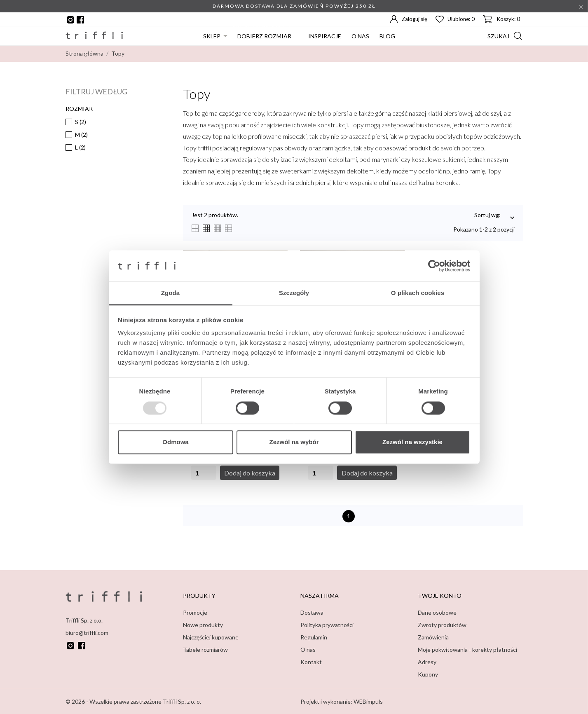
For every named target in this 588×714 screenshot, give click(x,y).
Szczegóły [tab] (294, 293)
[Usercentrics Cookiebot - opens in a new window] (434, 266)
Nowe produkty (203, 625)
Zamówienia (433, 637)
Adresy (427, 662)
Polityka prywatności (327, 625)
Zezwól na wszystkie (412, 442)
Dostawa (312, 612)
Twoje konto (440, 596)
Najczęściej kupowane (211, 637)
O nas (360, 36)
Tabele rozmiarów (205, 650)
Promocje (195, 612)
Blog (387, 36)
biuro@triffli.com (87, 632)
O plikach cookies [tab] (418, 293)
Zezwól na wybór (294, 442)
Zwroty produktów (442, 625)
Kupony (428, 674)
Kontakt (311, 662)
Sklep (212, 36)
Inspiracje (325, 36)
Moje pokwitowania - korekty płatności (467, 650)
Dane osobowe (437, 612)
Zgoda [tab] (171, 293)
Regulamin (314, 637)
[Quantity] (204, 473)
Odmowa (175, 442)
